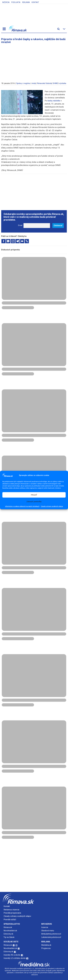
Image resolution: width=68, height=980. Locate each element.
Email (20, 225)
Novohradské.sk (10, 931)
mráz (34, 83)
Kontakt (35, 2)
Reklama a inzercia (11, 910)
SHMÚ (55, 83)
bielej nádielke (54, 101)
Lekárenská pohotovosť (51, 937)
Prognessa (46, 948)
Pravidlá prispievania (12, 913)
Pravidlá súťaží (10, 920)
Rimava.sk (8, 927)
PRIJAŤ (34, 495)
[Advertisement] (34, 62)
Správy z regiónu (23, 83)
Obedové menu (48, 931)
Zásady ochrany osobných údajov (52, 506)
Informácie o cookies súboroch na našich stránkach (22, 506)
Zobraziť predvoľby (34, 501)
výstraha (63, 83)
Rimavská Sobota (44, 83)
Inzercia (6, 2)
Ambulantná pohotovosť (51, 934)
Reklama (26, 2)
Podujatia (16, 2)
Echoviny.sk (8, 934)
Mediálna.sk (46, 945)
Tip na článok (9, 937)
